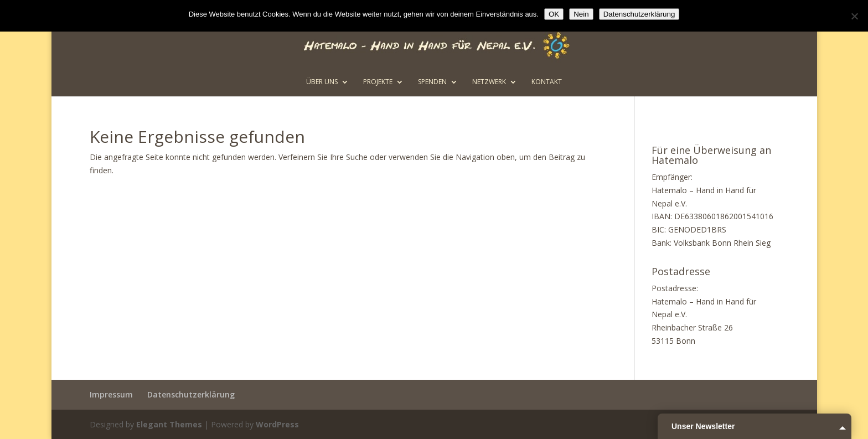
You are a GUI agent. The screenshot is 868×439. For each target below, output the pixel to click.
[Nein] (854, 16)
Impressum (111, 394)
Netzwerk (489, 82)
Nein (581, 14)
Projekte (378, 82)
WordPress (277, 424)
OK (554, 14)
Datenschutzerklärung (191, 394)
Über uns (322, 82)
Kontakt (547, 82)
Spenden (432, 82)
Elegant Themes (169, 424)
